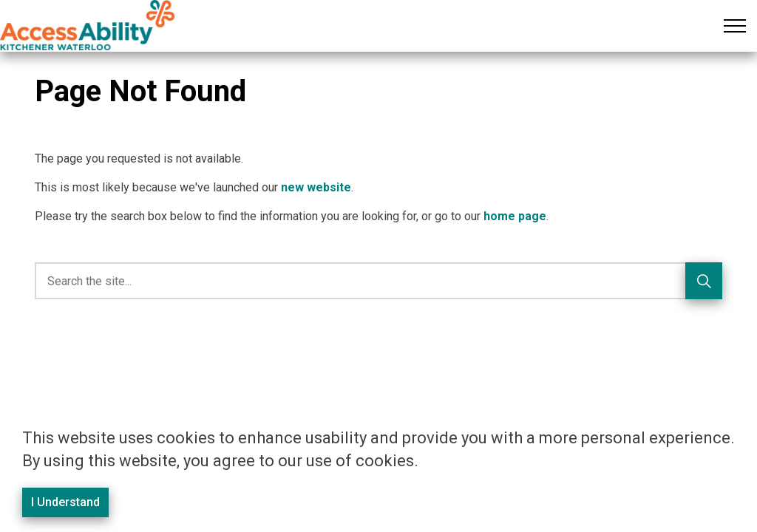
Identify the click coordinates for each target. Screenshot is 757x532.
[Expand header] (735, 26)
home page (515, 216)
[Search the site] (378, 281)
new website (316, 187)
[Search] (704, 281)
